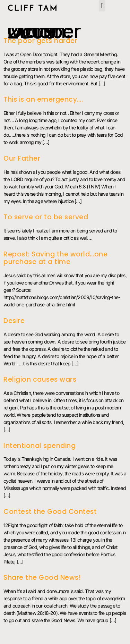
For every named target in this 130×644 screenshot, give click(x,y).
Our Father (22, 158)
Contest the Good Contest (50, 512)
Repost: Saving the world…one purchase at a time (55, 258)
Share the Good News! (42, 578)
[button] (102, 6)
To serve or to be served (46, 217)
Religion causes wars (40, 379)
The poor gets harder (40, 41)
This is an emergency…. (43, 99)
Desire (14, 321)
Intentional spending (40, 446)
